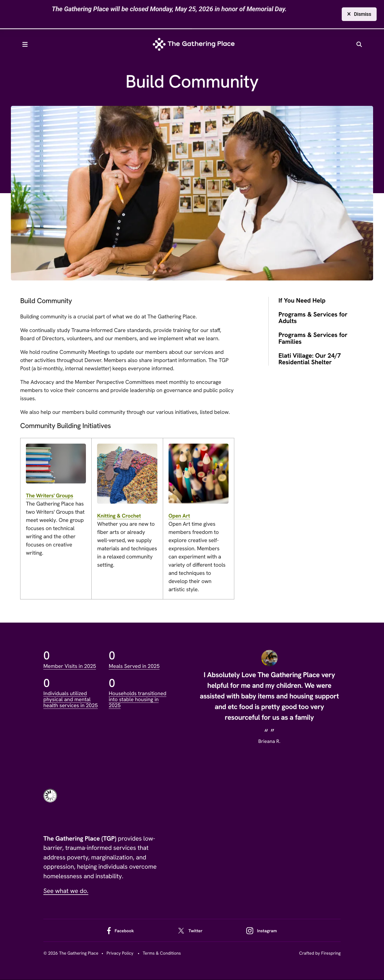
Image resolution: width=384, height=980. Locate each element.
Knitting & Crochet (120, 516)
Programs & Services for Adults (313, 318)
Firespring (331, 953)
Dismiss (359, 14)
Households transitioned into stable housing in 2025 (138, 700)
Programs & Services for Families (313, 338)
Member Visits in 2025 (70, 667)
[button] (28, 45)
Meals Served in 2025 (135, 667)
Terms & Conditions (162, 953)
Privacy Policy (120, 953)
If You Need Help (302, 301)
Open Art (180, 516)
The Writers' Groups (50, 496)
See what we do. (66, 891)
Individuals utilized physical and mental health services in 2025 (71, 700)
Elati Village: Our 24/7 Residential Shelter (310, 359)
